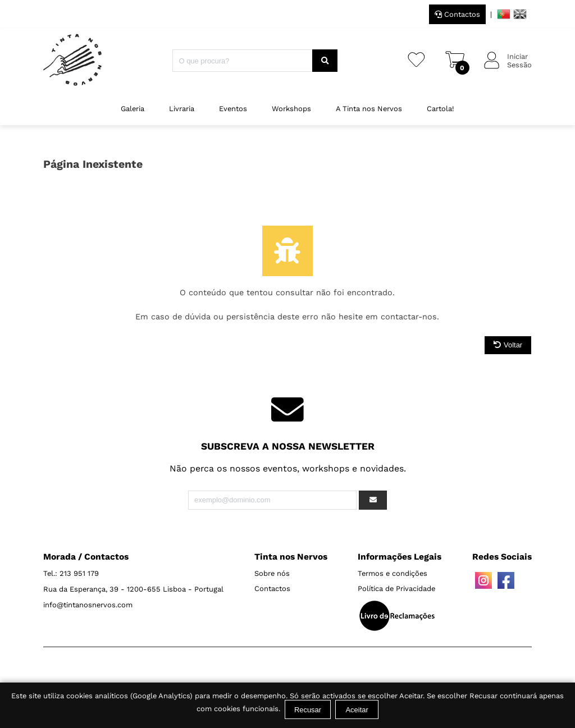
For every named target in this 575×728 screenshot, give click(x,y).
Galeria (133, 109)
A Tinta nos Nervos (369, 109)
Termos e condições (393, 573)
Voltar (508, 345)
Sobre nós (272, 573)
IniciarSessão (519, 61)
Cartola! (441, 109)
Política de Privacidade (396, 589)
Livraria (182, 109)
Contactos (457, 14)
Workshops (291, 109)
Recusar (308, 710)
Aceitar (357, 710)
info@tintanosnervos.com (88, 605)
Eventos (233, 109)
